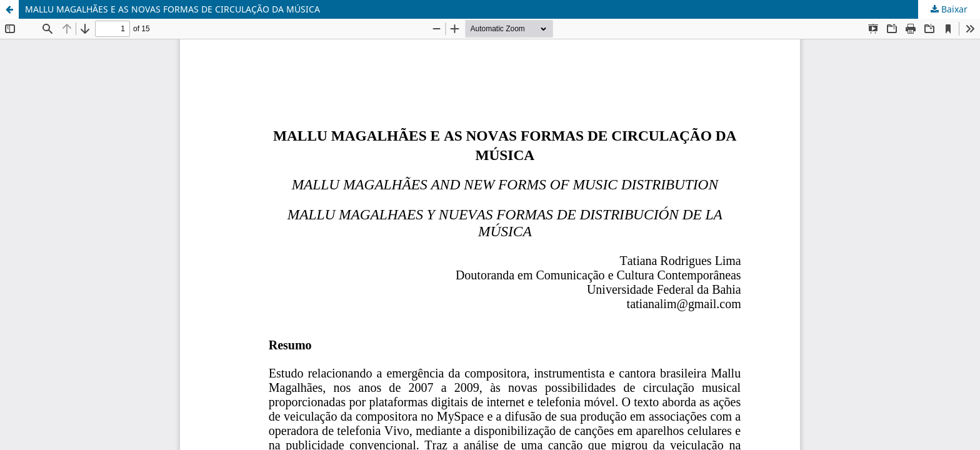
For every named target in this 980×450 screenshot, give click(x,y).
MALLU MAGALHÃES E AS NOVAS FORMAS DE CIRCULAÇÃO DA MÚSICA (172, 9)
